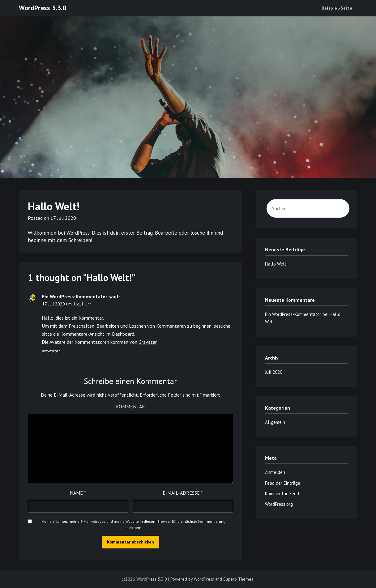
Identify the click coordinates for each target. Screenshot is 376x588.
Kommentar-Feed (282, 494)
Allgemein (275, 422)
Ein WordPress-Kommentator (75, 296)
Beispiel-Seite (337, 8)
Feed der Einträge (283, 483)
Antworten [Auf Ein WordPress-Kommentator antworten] (51, 351)
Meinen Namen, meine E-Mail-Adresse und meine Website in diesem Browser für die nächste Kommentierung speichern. (133, 524)
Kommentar (130, 407)
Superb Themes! (239, 579)
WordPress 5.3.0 (43, 8)
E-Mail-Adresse (183, 493)
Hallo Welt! (276, 264)
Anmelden (275, 472)
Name (78, 493)
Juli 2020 (274, 372)
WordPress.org (279, 504)
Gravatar (147, 342)
